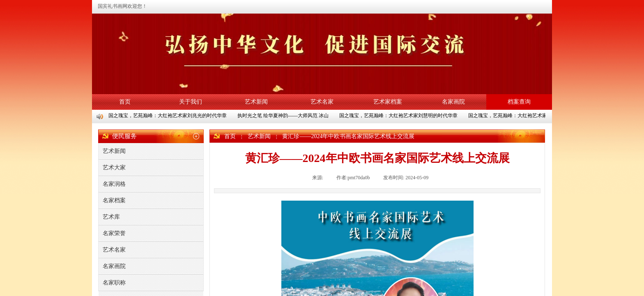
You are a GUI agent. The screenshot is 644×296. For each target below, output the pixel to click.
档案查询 (519, 102)
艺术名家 (322, 102)
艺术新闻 (256, 102)
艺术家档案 (388, 102)
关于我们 (191, 102)
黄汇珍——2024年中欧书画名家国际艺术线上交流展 (348, 136)
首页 (125, 102)
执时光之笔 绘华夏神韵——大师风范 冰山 (284, 116)
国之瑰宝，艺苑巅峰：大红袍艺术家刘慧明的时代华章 (399, 116)
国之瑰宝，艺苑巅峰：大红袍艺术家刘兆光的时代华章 (168, 116)
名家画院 (453, 102)
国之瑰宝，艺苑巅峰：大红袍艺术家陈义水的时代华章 (528, 116)
